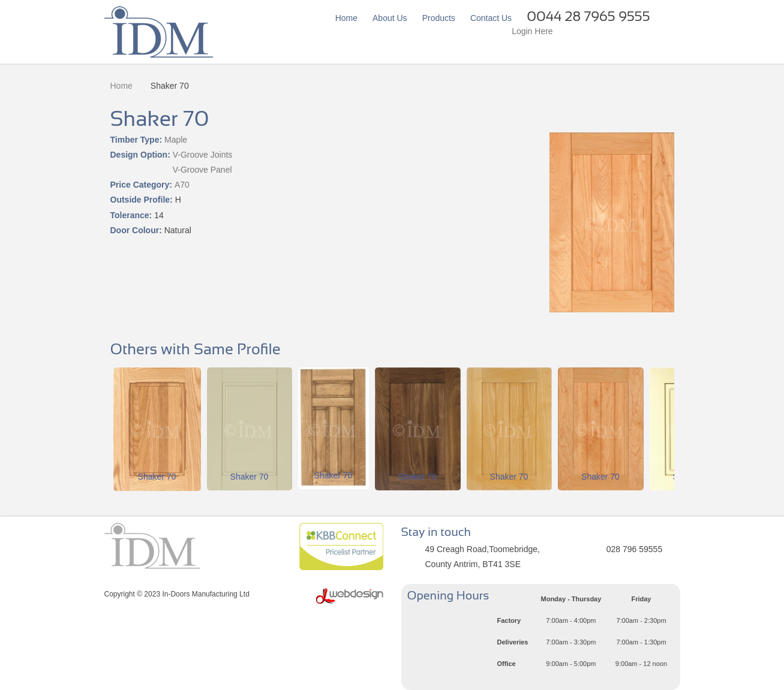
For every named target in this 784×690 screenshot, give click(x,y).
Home (346, 18)
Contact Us (491, 18)
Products (439, 18)
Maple (176, 140)
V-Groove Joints (203, 155)
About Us (390, 18)
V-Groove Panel (202, 170)
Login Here (532, 31)
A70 (182, 185)
